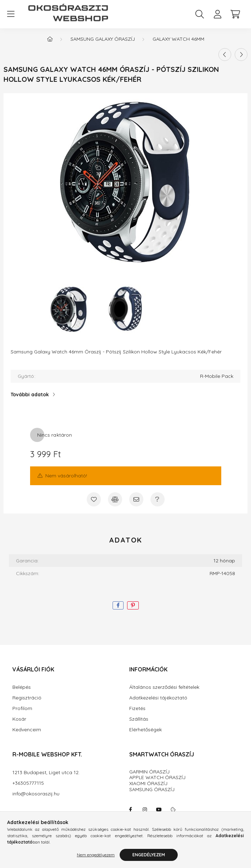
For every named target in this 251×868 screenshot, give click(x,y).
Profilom (22, 708)
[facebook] (118, 605)
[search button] (200, 14)
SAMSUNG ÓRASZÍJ (152, 789)
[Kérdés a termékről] (158, 499)
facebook (131, 810)
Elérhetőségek (146, 730)
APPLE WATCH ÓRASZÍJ (157, 777)
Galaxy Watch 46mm (178, 39)
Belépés (22, 687)
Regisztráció (27, 698)
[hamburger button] (11, 14)
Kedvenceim (27, 730)
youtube (159, 810)
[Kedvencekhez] (94, 499)
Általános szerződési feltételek (164, 687)
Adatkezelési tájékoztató (158, 698)
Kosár (19, 719)
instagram (145, 810)
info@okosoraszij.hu (36, 794)
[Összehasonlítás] (115, 499)
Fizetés (137, 708)
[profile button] (217, 14)
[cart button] (235, 14)
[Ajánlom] (136, 499)
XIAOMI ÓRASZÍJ (148, 783)
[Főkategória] (50, 39)
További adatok (30, 395)
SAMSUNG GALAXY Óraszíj (103, 39)
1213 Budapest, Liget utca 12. (46, 773)
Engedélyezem (149, 857)
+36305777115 (28, 783)
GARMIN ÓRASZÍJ (149, 772)
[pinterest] (133, 605)
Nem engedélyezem (96, 857)
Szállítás (139, 719)
